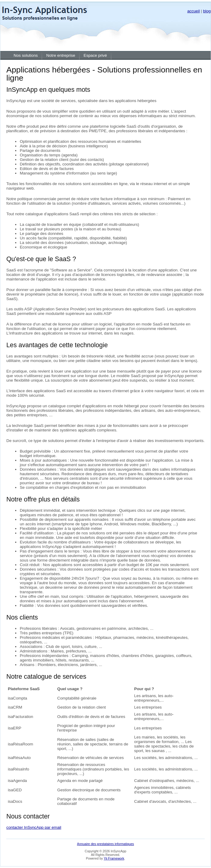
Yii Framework (114, 858)
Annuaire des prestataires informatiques (105, 844)
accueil (193, 11)
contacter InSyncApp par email (34, 827)
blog (207, 11)
